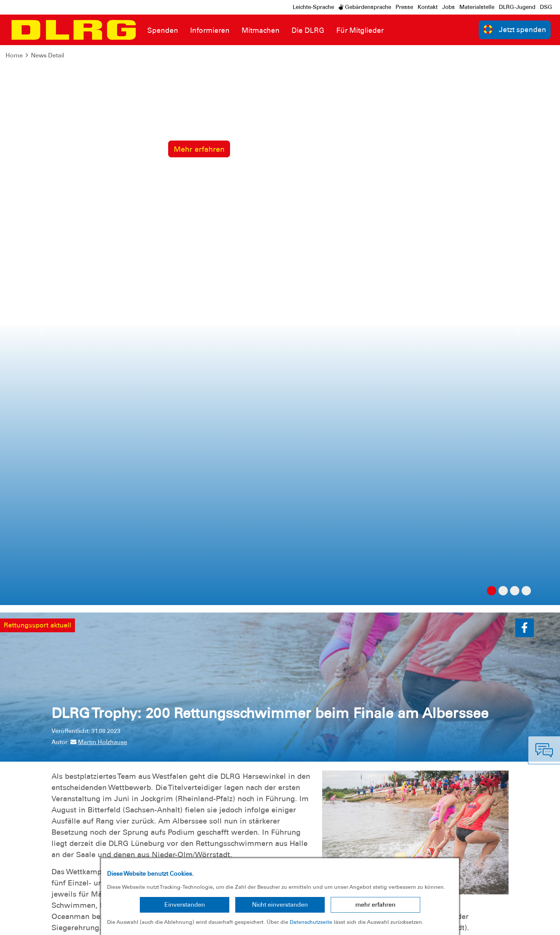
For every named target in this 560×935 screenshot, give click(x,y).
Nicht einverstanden (280, 905)
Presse (404, 7)
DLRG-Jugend (517, 7)
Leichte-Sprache (313, 7)
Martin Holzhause (99, 182)
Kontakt (428, 7)
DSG (546, 7)
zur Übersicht (482, 602)
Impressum (24, 924)
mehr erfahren (375, 905)
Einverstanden (185, 905)
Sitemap (98, 924)
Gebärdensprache (365, 7)
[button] (525, 68)
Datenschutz (63, 924)
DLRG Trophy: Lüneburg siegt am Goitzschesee (134, 583)
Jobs (449, 7)
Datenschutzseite (311, 922)
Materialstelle (477, 7)
